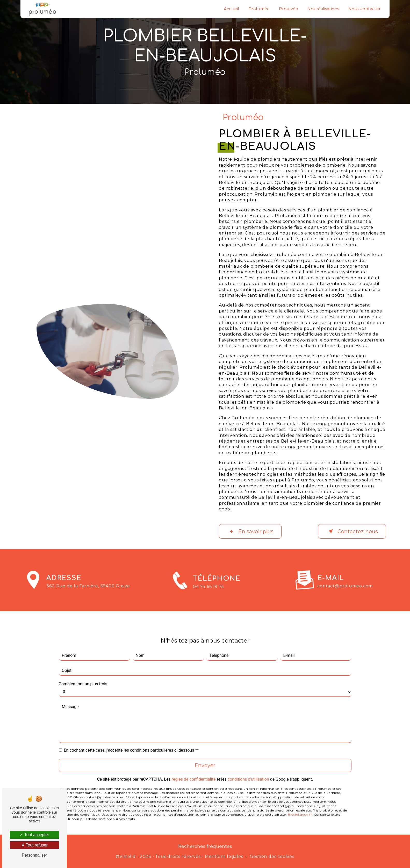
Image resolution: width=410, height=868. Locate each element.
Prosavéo (289, 9)
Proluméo (259, 9)
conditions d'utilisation (248, 768)
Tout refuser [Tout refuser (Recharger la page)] (34, 845)
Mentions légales (224, 856)
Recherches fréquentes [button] (205, 846)
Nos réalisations (323, 9)
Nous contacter (365, 9)
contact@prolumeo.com (345, 575)
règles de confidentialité (194, 768)
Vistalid (127, 856)
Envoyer (205, 755)
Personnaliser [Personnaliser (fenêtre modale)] (34, 855)
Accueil (231, 9)
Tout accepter (34, 835)
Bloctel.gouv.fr (300, 804)
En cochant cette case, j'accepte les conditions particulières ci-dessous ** (131, 739)
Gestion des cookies (272, 856)
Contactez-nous (352, 531)
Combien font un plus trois (83, 673)
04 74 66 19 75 (208, 597)
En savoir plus (250, 531)
